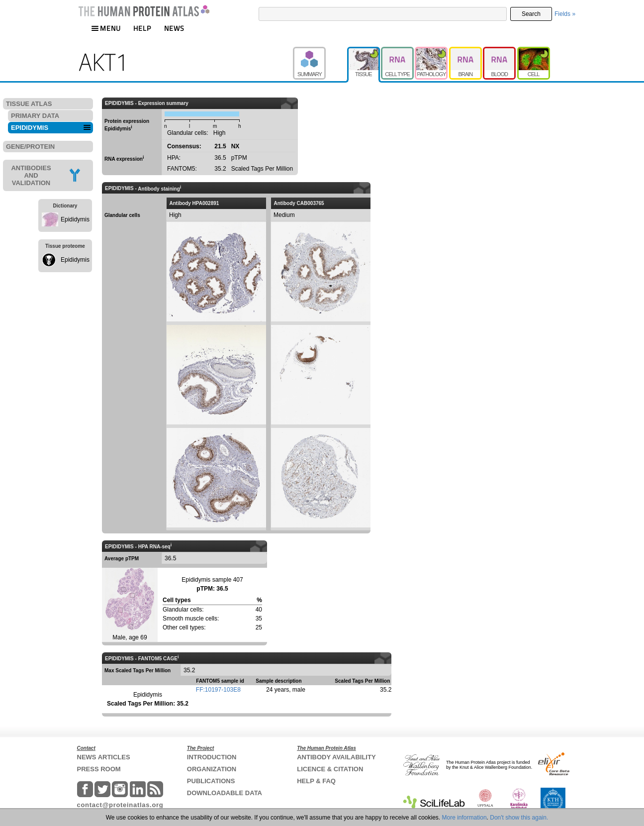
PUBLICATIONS (211, 781)
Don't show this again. (519, 818)
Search (531, 14)
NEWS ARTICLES (104, 757)
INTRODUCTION (212, 757)
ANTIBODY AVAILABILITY (336, 757)
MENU (106, 28)
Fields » (565, 14)
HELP (142, 28)
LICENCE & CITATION (330, 769)
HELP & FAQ (316, 781)
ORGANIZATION (212, 769)
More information (464, 818)
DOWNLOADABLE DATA (225, 793)
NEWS (174, 28)
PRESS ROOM (99, 769)
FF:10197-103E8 (218, 690)
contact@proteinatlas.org (120, 805)
